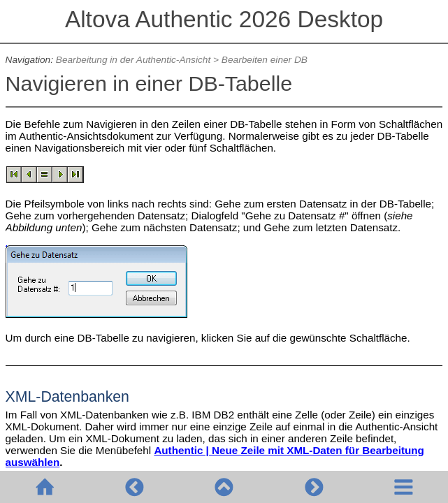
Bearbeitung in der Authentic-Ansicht (133, 60)
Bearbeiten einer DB (265, 60)
